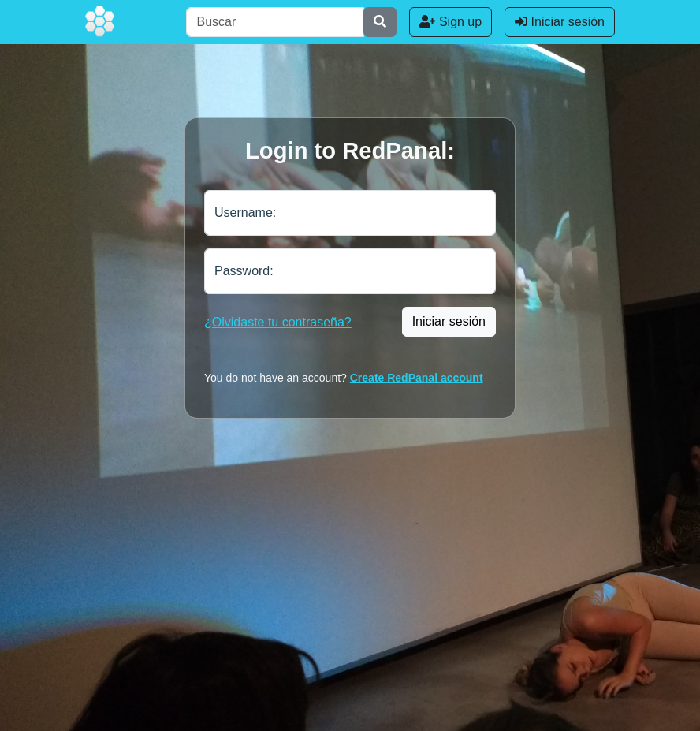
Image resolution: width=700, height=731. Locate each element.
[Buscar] (275, 22)
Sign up (451, 22)
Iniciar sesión (560, 22)
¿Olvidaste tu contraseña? (278, 322)
